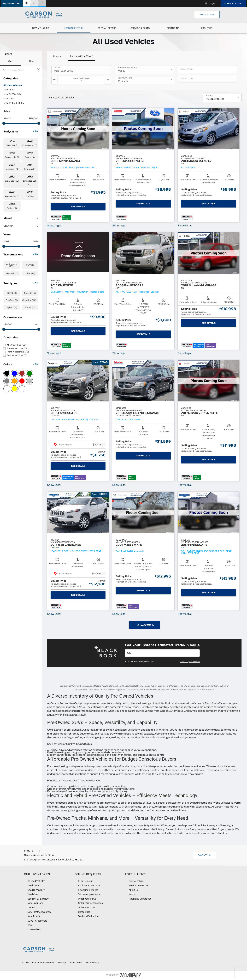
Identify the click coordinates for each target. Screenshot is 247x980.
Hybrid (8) (12, 307)
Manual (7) (12, 273)
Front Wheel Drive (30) (18, 352)
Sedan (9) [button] (12, 208)
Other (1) (30, 307)
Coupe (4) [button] (30, 157)
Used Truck (9, 90)
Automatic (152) (12, 265)
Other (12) (30, 273)
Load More (145, 625)
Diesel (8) (12, 293)
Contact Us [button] (204, 855)
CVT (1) (30, 265)
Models (21, 226)
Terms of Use (76, 963)
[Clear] (38, 70)
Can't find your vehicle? (190, 662)
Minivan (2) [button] (30, 169)
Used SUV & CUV (12, 94)
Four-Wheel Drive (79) (17, 348)
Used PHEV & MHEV (14, 103)
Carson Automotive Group (176, 711)
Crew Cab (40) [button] (12, 181)
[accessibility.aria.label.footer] (131, 975)
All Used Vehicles (13, 85)
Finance (57, 56)
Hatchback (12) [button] (12, 169)
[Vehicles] (162, 653)
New (31, 61)
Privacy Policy (92, 963)
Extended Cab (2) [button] (30, 183)
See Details (78, 207)
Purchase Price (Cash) (82, 56)
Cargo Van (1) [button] (12, 145)
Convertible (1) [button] (12, 157)
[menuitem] (41, 28)
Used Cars (9, 99)
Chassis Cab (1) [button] (30, 145)
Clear (36, 131)
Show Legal (54, 226)
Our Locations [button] (207, 15)
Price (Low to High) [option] (216, 99)
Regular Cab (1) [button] (12, 196)
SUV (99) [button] (30, 196)
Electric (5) (30, 293)
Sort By (209, 96)
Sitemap (62, 963)
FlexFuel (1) (12, 300)
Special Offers (107, 28)
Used (11, 61)
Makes (21, 218)
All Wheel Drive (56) (16, 345)
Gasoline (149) (30, 300)
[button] (12, 3)
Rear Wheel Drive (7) (17, 355)
